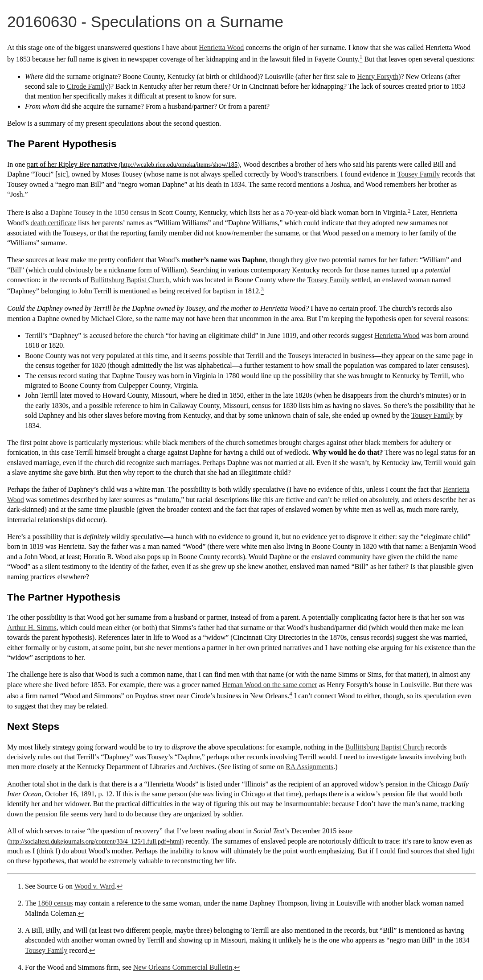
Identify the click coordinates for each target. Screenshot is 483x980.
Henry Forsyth (378, 76)
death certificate (54, 223)
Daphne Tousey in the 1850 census (100, 213)
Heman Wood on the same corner (270, 685)
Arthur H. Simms (32, 628)
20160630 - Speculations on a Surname (145, 22)
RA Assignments (309, 767)
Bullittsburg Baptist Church (130, 280)
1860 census (55, 903)
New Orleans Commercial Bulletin (183, 967)
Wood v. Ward (95, 886)
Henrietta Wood (221, 47)
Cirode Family (88, 86)
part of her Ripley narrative (72, 164)
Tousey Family (419, 174)
